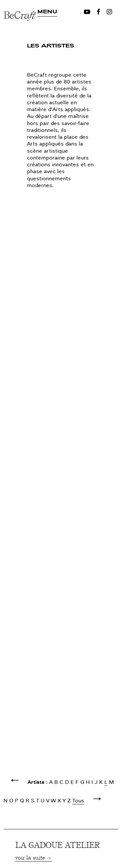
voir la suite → (34, 857)
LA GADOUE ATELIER (57, 845)
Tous (78, 801)
